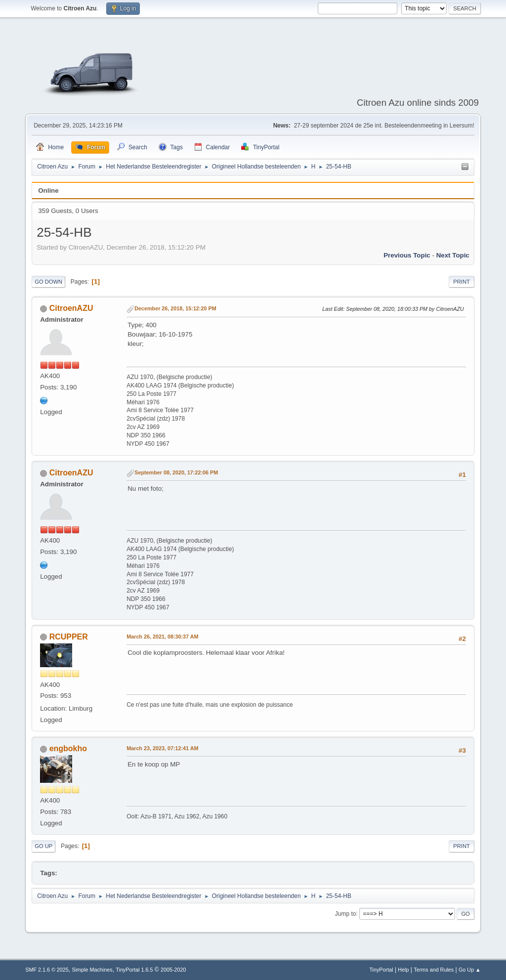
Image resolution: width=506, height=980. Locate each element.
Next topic (453, 255)
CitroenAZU (71, 308)
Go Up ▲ (470, 970)
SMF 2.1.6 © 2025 (47, 970)
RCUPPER (69, 637)
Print (462, 282)
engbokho (68, 748)
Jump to (346, 913)
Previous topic (407, 255)
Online (48, 191)
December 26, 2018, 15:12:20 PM (175, 308)
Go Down (48, 282)
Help (403, 970)
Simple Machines (92, 970)
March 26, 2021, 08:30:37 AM (162, 637)
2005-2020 (173, 970)
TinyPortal (381, 970)
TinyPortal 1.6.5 (134, 970)
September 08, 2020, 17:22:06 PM (176, 472)
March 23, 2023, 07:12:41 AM (162, 748)
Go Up (43, 846)
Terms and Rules (434, 970)
